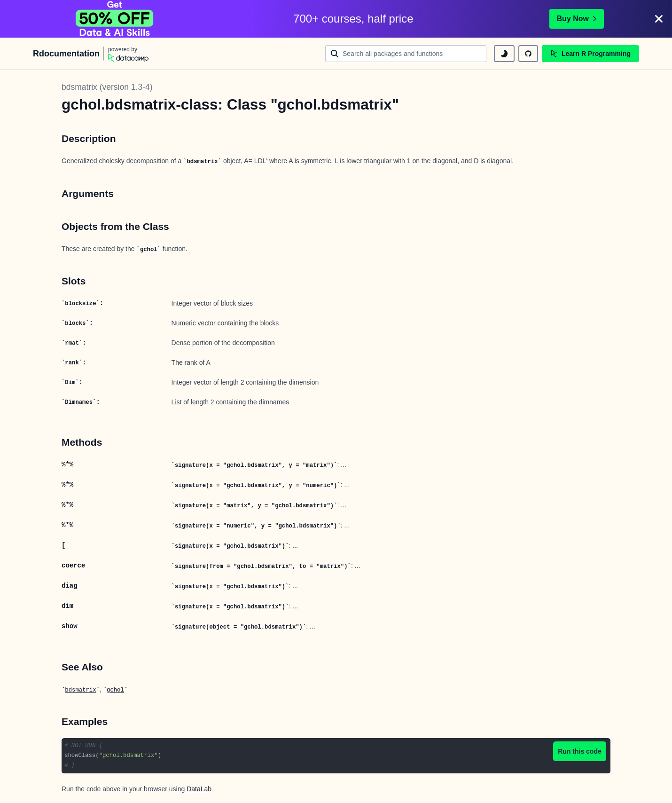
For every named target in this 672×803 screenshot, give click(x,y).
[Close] (659, 19)
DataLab (199, 789)
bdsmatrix (80, 690)
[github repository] (528, 54)
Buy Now (577, 19)
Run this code (580, 751)
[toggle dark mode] (504, 54)
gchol (115, 690)
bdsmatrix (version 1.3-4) (107, 87)
